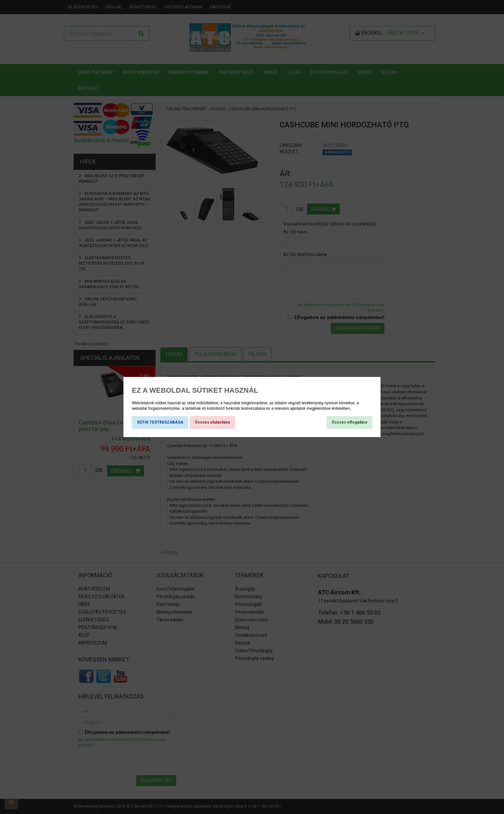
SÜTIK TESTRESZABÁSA (160, 422)
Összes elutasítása (212, 422)
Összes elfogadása (349, 422)
